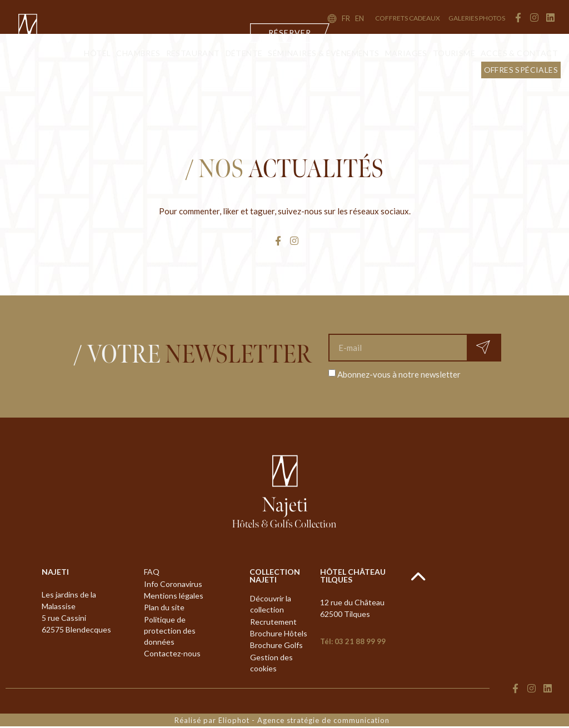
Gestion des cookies (271, 664)
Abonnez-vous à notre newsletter (399, 374)
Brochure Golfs (276, 647)
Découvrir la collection (271, 604)
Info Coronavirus (173, 584)
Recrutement (273, 622)
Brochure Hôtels (279, 634)
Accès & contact (519, 53)
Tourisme (454, 53)
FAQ (152, 572)
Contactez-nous (172, 656)
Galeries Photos (477, 18)
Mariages (406, 53)
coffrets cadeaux (408, 18)
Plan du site (164, 609)
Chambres (138, 53)
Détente (244, 53)
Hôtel (97, 53)
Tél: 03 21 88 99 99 (353, 641)
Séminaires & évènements (323, 53)
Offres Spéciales (521, 70)
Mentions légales (174, 597)
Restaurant (193, 53)
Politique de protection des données (170, 632)
